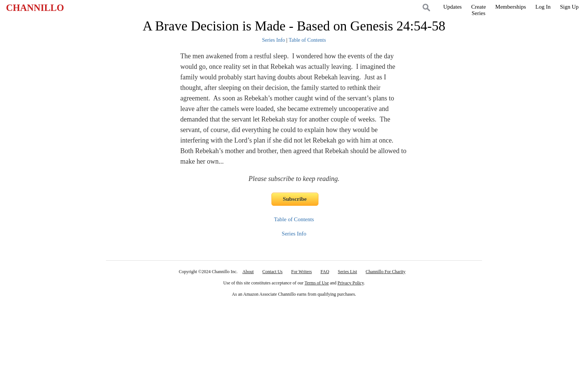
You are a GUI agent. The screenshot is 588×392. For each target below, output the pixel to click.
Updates (452, 7)
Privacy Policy (351, 283)
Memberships (511, 7)
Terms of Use (317, 283)
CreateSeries (478, 10)
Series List (348, 272)
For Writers (302, 272)
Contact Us (273, 272)
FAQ (325, 272)
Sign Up (569, 7)
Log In (543, 7)
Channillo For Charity (386, 272)
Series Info (274, 40)
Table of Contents (307, 40)
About (248, 272)
